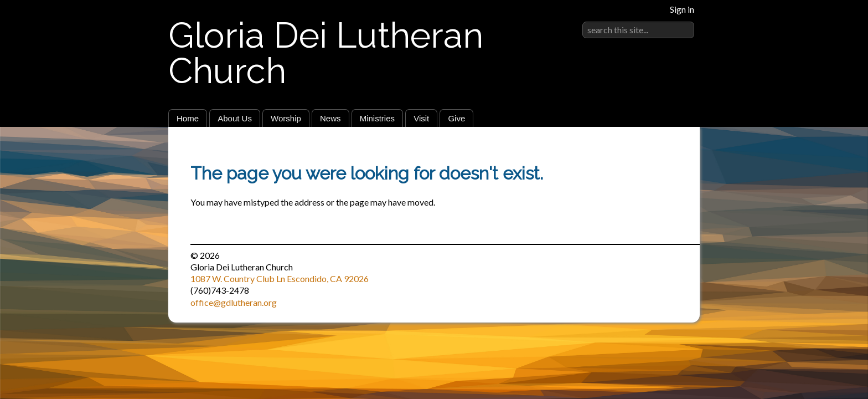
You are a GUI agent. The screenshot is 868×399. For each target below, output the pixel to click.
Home (188, 118)
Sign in (682, 9)
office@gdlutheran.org (234, 302)
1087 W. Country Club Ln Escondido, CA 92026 (280, 278)
